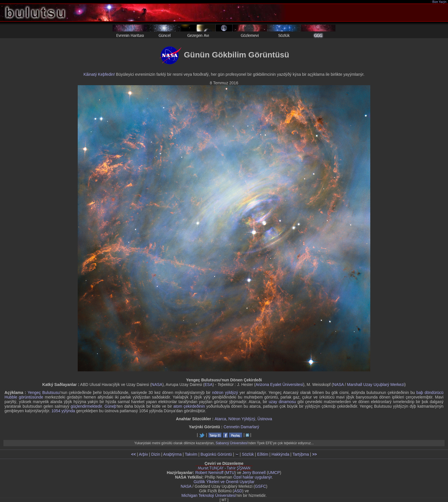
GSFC (260, 486)
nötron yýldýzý (225, 393)
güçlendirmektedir (86, 406)
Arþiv (143, 454)
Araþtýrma (172, 454)
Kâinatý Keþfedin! (99, 74)
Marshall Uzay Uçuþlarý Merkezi (376, 385)
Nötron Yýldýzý (242, 419)
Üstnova (265, 419)
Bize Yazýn (440, 2)
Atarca (220, 419)
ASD (238, 491)
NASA (157, 385)
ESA (209, 385)
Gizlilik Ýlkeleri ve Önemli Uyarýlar (224, 482)
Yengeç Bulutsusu (44, 393)
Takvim (191, 454)
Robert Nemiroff (209, 473)
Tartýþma (301, 454)
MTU (230, 473)
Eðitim (263, 454)
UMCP (274, 473)
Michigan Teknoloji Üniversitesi (209, 495)
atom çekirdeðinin (189, 406)
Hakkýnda (280, 454)
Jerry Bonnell (254, 473)
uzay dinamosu (282, 402)
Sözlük (248, 454)
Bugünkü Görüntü (216, 454)
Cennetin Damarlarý (241, 427)
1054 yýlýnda (63, 411)
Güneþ (111, 406)
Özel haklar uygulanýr (253, 477)
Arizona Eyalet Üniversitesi (279, 385)
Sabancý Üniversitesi (232, 443)
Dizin (156, 454)
